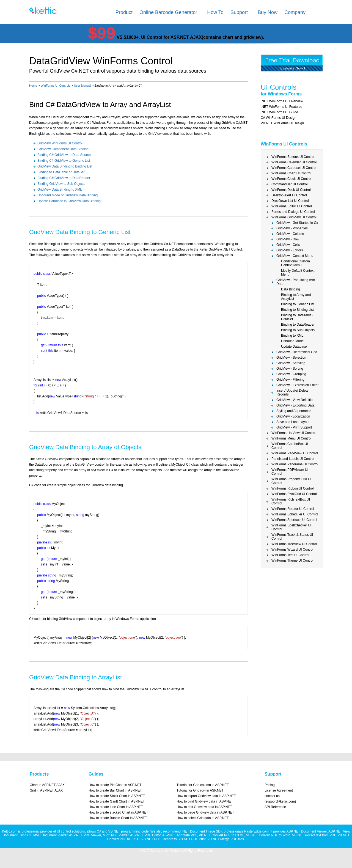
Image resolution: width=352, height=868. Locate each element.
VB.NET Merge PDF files (226, 839)
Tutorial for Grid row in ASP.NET (200, 790)
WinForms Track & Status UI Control (292, 537)
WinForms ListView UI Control (293, 433)
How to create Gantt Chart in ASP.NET (117, 801)
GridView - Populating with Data (296, 282)
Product (124, 12)
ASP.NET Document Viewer (306, 831)
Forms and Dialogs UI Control (293, 212)
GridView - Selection (291, 358)
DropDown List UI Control (290, 201)
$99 (102, 33)
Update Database (294, 347)
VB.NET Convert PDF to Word (268, 835)
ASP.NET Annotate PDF (180, 835)
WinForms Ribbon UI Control (292, 488)
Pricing (270, 785)
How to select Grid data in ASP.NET (203, 818)
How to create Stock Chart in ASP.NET (117, 796)
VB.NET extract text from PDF (314, 835)
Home (33, 86)
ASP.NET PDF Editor (145, 835)
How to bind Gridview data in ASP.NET (205, 801)
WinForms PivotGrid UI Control (294, 494)
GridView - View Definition (295, 400)
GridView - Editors (290, 250)
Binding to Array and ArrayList (296, 297)
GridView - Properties (292, 228)
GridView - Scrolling (291, 363)
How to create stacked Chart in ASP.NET (118, 812)
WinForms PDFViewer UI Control (290, 472)
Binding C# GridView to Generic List (64, 161)
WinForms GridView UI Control (294, 217)
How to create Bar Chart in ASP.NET (115, 790)
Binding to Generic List (298, 304)
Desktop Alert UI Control (289, 195)
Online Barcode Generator (168, 12)
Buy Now (268, 12)
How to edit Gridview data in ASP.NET (204, 807)
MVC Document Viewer (50, 835)
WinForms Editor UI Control (292, 206)
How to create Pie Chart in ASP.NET (115, 785)
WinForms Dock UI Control (291, 190)
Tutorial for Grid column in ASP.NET (203, 785)
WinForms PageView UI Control (295, 453)
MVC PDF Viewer (116, 835)
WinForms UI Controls (56, 86)
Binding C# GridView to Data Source (64, 155)
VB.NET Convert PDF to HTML (222, 835)
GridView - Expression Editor (297, 385)
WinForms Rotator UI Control (293, 509)
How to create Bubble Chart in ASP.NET (118, 818)
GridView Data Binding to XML (60, 189)
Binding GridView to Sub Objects (61, 184)
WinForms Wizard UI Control (292, 550)
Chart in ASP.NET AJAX (47, 785)
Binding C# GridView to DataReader (64, 178)
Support (239, 12)
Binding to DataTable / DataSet (297, 317)
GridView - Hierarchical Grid (297, 352)
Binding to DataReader (298, 325)
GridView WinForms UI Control (60, 143)
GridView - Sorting (290, 369)
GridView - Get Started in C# (297, 223)
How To (215, 12)
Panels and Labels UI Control (293, 459)
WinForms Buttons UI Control (293, 157)
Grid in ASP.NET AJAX (46, 790)
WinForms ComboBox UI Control (290, 446)
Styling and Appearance (294, 411)
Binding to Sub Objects (298, 330)
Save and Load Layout (293, 422)
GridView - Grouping (291, 374)
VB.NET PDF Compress (159, 839)
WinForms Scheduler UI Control (295, 514)
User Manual (82, 86)
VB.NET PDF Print (192, 839)
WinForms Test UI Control (290, 555)
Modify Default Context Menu (298, 273)
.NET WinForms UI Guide (279, 112)
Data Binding (291, 289)
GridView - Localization (293, 416)
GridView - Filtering (290, 380)
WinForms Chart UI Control (291, 173)
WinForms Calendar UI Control (294, 162)
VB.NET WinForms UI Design (282, 123)
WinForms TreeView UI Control (294, 544)
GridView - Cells (288, 245)
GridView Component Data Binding (63, 149)
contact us (272, 796)
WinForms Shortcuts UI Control (294, 520)
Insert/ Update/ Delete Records (292, 392)
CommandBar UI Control (289, 184)
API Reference (275, 807)
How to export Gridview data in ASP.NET (206, 796)
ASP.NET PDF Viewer (85, 835)
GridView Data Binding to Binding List (65, 166)
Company (295, 12)
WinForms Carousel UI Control (294, 168)
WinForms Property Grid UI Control (291, 481)
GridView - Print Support (294, 427)
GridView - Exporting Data (295, 405)
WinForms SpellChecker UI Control (291, 527)
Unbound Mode (292, 341)
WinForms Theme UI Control (292, 561)
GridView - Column (290, 234)
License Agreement (279, 790)
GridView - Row (288, 239)
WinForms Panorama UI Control (295, 464)
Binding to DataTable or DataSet (61, 172)
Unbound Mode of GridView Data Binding (68, 195)
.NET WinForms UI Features (281, 107)
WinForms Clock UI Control (291, 179)
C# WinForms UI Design (278, 118)
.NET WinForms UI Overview (282, 101)
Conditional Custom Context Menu (295, 263)
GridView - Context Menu (295, 256)
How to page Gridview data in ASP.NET (205, 812)
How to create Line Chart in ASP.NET (116, 807)
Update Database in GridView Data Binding (69, 201)
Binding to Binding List (297, 310)
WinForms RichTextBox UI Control (291, 501)
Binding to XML (292, 336)
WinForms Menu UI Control (291, 438)
